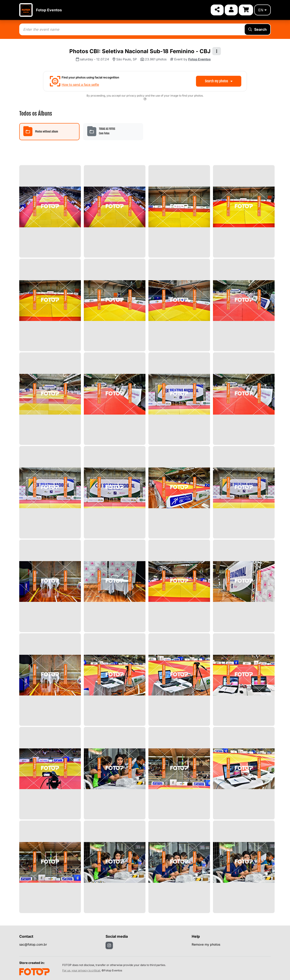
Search (257, 29)
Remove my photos (206, 944)
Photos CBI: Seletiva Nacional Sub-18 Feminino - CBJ (140, 51)
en (262, 10)
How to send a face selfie (80, 84)
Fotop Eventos (49, 10)
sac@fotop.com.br (33, 944)
